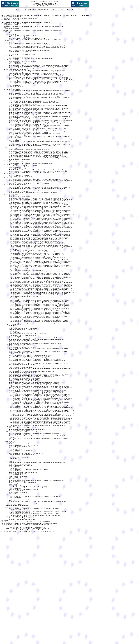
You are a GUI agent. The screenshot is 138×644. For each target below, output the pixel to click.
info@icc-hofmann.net (47, 6)
